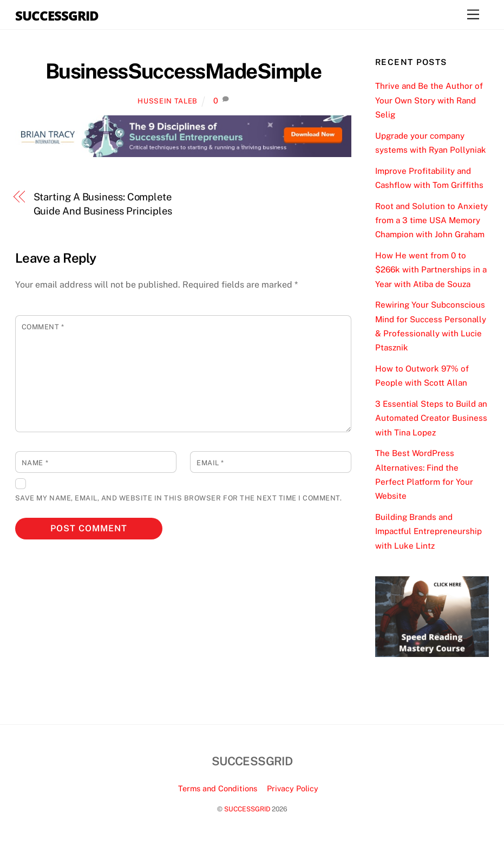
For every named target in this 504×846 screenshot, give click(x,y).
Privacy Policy (293, 788)
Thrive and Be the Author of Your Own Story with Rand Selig (429, 100)
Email (210, 463)
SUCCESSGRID (247, 809)
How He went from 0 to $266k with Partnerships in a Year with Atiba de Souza (431, 270)
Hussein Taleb (167, 101)
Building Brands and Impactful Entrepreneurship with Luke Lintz (428, 531)
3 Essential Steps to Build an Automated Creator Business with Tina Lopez (431, 418)
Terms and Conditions (218, 788)
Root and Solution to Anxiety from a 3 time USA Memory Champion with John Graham (431, 220)
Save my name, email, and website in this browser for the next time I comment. (178, 498)
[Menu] (473, 15)
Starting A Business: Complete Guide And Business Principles (103, 204)
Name (35, 463)
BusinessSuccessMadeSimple (184, 71)
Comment (43, 327)
